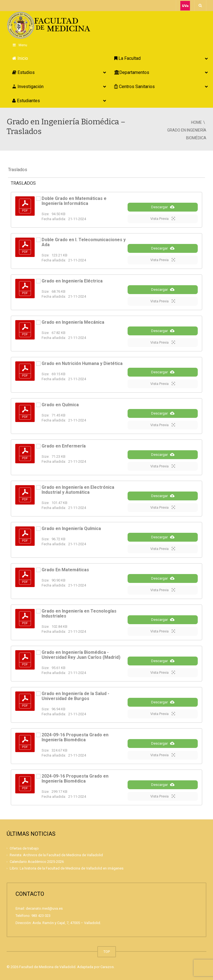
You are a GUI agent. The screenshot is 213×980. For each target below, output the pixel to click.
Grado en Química (60, 405)
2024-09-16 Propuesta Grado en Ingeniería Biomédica (75, 737)
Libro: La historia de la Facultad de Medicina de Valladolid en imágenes (67, 868)
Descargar (163, 207)
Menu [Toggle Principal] (20, 45)
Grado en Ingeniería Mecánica (73, 322)
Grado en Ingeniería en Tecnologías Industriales (79, 614)
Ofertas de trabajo (24, 848)
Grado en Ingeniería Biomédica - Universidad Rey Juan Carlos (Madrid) (81, 655)
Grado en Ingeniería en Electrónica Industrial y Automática (78, 490)
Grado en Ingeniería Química (71, 528)
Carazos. (107, 967)
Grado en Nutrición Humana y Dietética (82, 363)
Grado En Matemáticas (65, 570)
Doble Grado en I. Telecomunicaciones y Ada (84, 242)
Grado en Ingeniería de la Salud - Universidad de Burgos (75, 696)
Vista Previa (163, 218)
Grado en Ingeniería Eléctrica (72, 281)
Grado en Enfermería (64, 446)
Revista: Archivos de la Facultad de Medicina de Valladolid (56, 855)
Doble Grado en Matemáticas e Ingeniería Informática (74, 201)
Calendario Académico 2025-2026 (37, 862)
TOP (107, 952)
